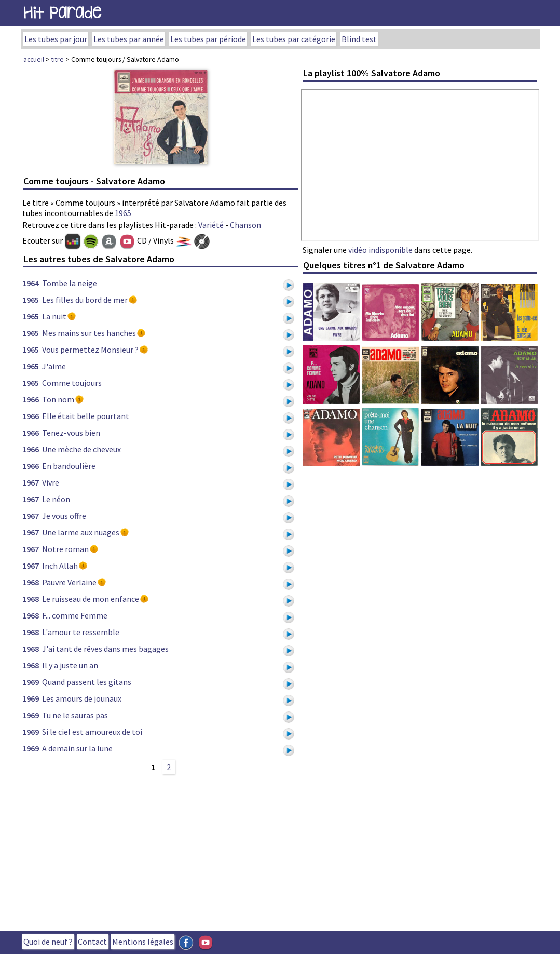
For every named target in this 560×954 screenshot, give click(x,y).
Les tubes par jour (56, 39)
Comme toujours (72, 383)
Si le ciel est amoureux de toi (92, 732)
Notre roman (65, 549)
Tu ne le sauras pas (75, 715)
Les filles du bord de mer (85, 300)
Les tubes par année (129, 39)
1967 (31, 482)
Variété (211, 225)
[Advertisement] (161, 851)
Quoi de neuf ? (48, 942)
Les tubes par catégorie (294, 39)
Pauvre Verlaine (69, 582)
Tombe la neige (70, 283)
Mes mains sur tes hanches (89, 333)
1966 (31, 399)
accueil (34, 59)
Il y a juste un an (70, 665)
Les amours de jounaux (82, 698)
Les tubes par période (208, 39)
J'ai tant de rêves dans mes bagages (105, 649)
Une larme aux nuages (81, 532)
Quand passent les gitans (87, 682)
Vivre (51, 482)
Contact (92, 942)
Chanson (245, 225)
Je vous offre (64, 516)
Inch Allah (60, 566)
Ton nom (58, 399)
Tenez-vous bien (71, 433)
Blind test (359, 39)
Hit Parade (62, 13)
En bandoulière (69, 466)
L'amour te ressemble (81, 632)
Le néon (56, 499)
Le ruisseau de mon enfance (91, 599)
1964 (31, 283)
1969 (31, 682)
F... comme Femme (75, 615)
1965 (123, 213)
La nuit (54, 316)
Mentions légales (143, 942)
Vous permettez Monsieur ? (90, 350)
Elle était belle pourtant (86, 416)
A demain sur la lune (77, 748)
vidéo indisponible (380, 250)
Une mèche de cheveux (81, 449)
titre (58, 59)
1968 (31, 582)
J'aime (54, 366)
